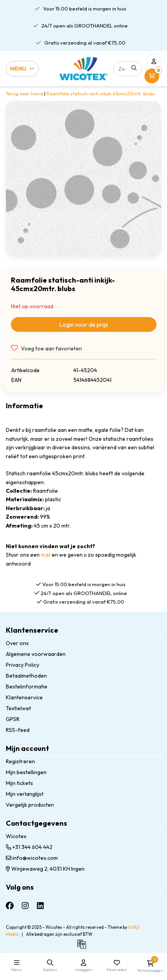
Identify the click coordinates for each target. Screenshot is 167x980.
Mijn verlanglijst (25, 794)
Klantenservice (24, 697)
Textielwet (18, 708)
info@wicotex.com (32, 858)
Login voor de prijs (83, 324)
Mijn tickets (19, 783)
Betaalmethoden (26, 676)
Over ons (17, 643)
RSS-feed (18, 730)
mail (46, 555)
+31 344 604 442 (29, 847)
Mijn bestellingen (26, 772)
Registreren (20, 761)
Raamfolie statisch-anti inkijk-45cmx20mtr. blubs (101, 94)
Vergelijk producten (30, 805)
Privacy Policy (23, 665)
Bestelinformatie (27, 687)
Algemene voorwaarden (36, 654)
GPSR (13, 719)
